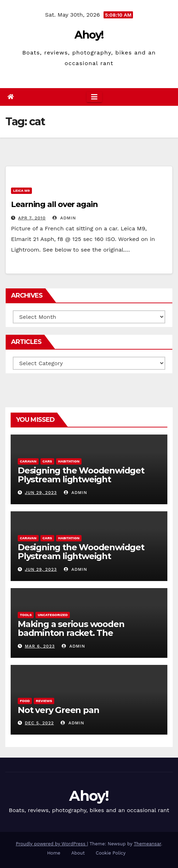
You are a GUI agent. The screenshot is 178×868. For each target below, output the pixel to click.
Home (54, 853)
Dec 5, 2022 (39, 723)
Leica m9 (21, 191)
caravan (28, 461)
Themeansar (147, 844)
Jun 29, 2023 (41, 493)
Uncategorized (53, 615)
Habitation (69, 461)
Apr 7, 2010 (32, 218)
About (78, 853)
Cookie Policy (111, 853)
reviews (44, 701)
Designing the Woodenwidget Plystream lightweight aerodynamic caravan (81, 479)
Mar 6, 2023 (40, 646)
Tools (26, 615)
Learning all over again (54, 204)
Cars (47, 461)
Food (25, 701)
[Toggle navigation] (94, 97)
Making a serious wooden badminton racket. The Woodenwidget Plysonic (71, 633)
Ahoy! (89, 35)
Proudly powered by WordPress (51, 844)
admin (64, 218)
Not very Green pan (58, 710)
